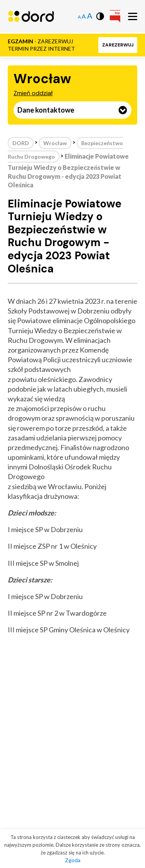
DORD (21, 143)
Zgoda (73, 860)
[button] (118, 45)
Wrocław (55, 143)
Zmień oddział (33, 93)
